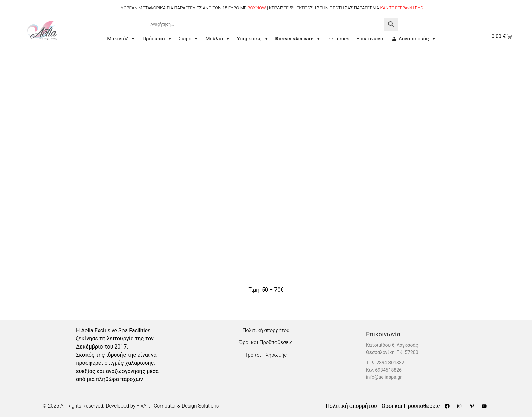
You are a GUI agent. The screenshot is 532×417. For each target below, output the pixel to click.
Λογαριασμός (417, 39)
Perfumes (338, 39)
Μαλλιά (218, 39)
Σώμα (189, 39)
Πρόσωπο (157, 39)
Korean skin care (298, 39)
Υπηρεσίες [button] (253, 39)
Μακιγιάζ (121, 39)
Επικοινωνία (370, 39)
